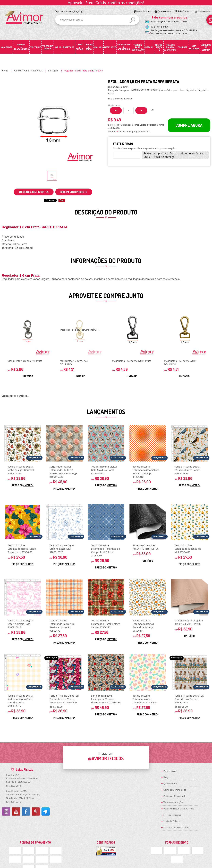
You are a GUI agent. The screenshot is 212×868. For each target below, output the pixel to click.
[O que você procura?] (132, 20)
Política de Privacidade (175, 796)
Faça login (79, 11)
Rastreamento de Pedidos (176, 827)
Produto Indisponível (80, 332)
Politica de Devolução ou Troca (179, 809)
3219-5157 (159, 27)
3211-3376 (14, 802)
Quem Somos (170, 783)
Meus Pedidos (143, 11)
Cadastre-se (204, 11)
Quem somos (164, 11)
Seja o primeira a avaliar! (120, 99)
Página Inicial (170, 771)
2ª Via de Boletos (172, 821)
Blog (166, 777)
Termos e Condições (173, 802)
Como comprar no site (175, 790)
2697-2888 (14, 786)
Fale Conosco (185, 11)
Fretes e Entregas (172, 815)
